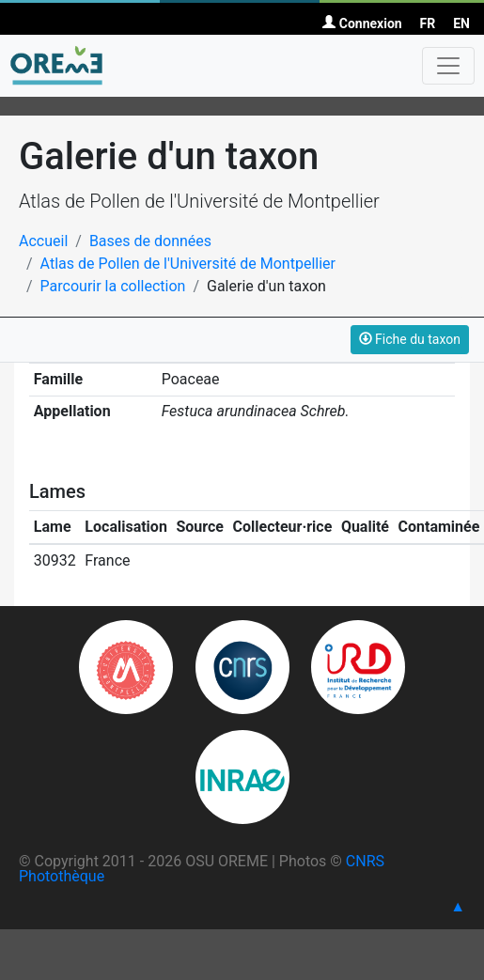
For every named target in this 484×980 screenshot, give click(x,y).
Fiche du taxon (410, 339)
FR (428, 23)
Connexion (362, 23)
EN (461, 23)
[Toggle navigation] (448, 66)
